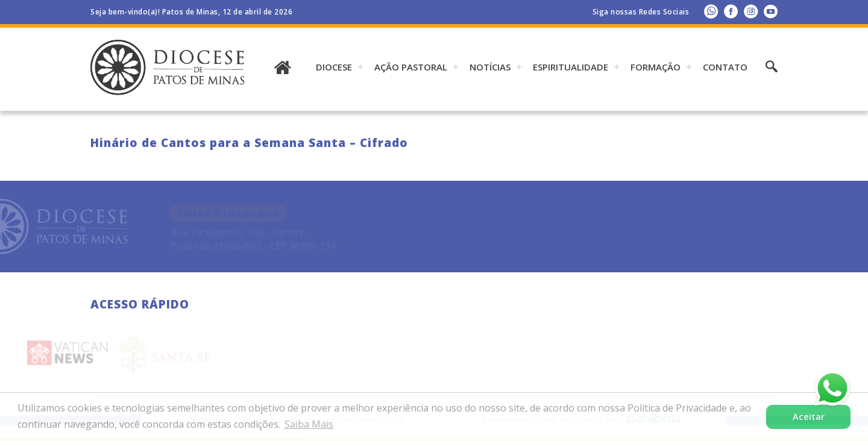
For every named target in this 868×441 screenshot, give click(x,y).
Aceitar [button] (809, 417)
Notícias (490, 67)
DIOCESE (334, 67)
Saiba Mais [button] (309, 424)
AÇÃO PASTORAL (411, 67)
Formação (656, 67)
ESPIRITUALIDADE (571, 67)
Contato (725, 67)
